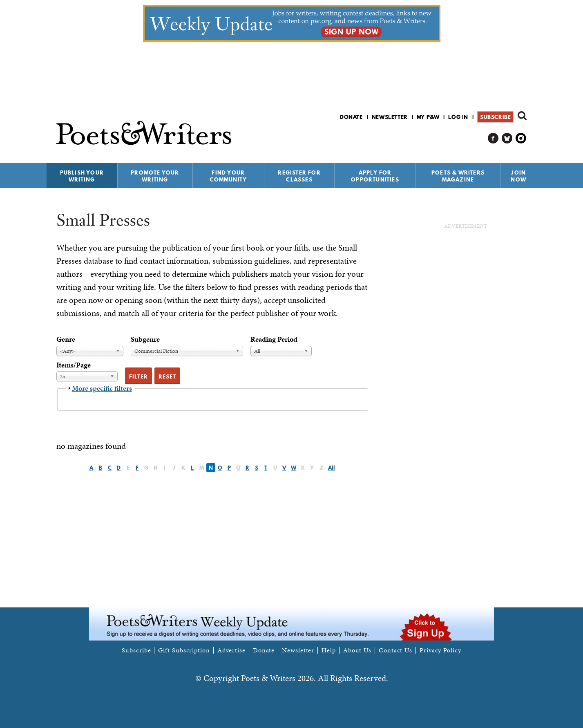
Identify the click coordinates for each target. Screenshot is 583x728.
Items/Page (74, 365)
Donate (351, 117)
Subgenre (145, 339)
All (332, 468)
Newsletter (390, 117)
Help (329, 650)
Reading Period (274, 339)
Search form (522, 116)
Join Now (518, 176)
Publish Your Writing (82, 176)
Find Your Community (228, 176)
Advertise (231, 650)
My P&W (428, 117)
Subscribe (495, 117)
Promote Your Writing (155, 176)
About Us (357, 650)
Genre (66, 339)
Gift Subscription (184, 650)
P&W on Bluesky (507, 138)
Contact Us (395, 650)
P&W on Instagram (521, 138)
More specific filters (102, 388)
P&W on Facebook (493, 138)
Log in (458, 117)
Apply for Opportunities (375, 176)
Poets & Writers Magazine (458, 176)
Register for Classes (299, 176)
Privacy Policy (440, 650)
